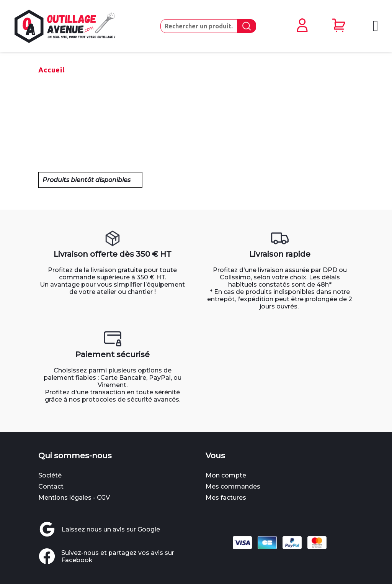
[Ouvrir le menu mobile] (375, 26)
